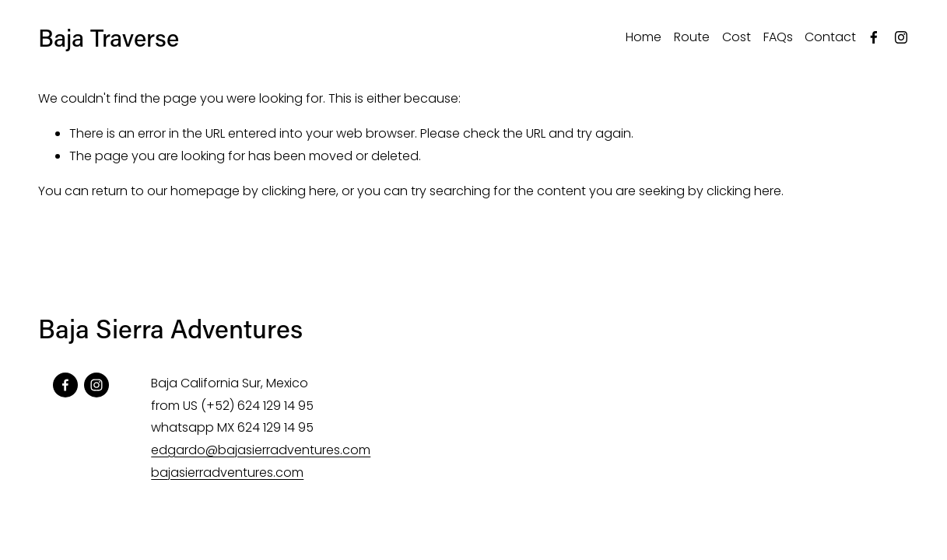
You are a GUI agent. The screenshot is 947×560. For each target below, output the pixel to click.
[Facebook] (874, 37)
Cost (737, 37)
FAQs (778, 37)
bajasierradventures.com (227, 472)
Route (692, 37)
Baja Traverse (109, 37)
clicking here (299, 191)
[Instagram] (901, 37)
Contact (830, 37)
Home (644, 37)
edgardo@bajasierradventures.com (261, 450)
